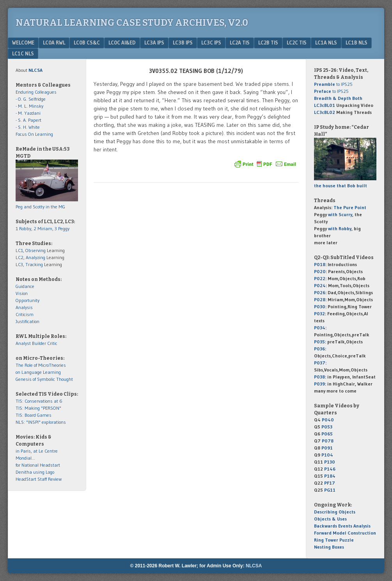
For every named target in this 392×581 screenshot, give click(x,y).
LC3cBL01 (325, 105)
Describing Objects (335, 512)
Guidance (25, 286)
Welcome (23, 43)
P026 (320, 292)
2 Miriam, (44, 228)
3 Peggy (62, 228)
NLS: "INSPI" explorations (41, 422)
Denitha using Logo (35, 472)
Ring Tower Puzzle (334, 540)
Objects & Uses (330, 519)
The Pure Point (350, 207)
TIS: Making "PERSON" (38, 408)
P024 (320, 285)
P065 (327, 434)
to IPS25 (333, 84)
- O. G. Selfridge (31, 99)
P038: (320, 377)
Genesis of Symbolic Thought (44, 379)
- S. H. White (28, 127)
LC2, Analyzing (30, 257)
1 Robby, (25, 228)
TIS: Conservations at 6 (39, 401)
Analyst (23, 343)
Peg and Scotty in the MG (40, 207)
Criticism (25, 314)
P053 (327, 427)
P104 (327, 455)
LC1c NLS (23, 53)
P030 (320, 306)
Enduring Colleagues (36, 92)
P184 (330, 476)
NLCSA (254, 566)
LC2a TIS (240, 43)
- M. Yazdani (28, 113)
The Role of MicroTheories (41, 365)
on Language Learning (38, 372)
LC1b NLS (357, 43)
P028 (320, 299)
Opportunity (27, 300)
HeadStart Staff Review (39, 479)
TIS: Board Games (34, 415)
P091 (327, 448)
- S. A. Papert (28, 120)
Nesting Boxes (329, 547)
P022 (320, 278)
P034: (320, 328)
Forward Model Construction (345, 533)
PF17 (330, 483)
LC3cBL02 (325, 112)
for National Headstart (38, 465)
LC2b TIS (268, 43)
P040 (328, 420)
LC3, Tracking (29, 264)
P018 (320, 264)
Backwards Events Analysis (342, 526)
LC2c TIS (297, 43)
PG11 (330, 490)
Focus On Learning (34, 134)
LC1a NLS (326, 43)
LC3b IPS (183, 43)
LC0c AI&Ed (122, 43)
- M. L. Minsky (29, 106)
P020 (320, 271)
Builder (39, 343)
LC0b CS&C (87, 43)
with (340, 214)
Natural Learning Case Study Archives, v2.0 (132, 23)
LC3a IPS (154, 43)
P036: (320, 349)
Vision (22, 293)
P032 (319, 314)
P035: (321, 342)
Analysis (24, 307)
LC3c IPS (211, 43)
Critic (52, 343)
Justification (27, 321)
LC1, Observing (31, 250)
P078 (328, 441)
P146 (330, 469)
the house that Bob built (341, 186)
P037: (320, 363)
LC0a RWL (54, 43)
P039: (320, 384)
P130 (330, 462)
